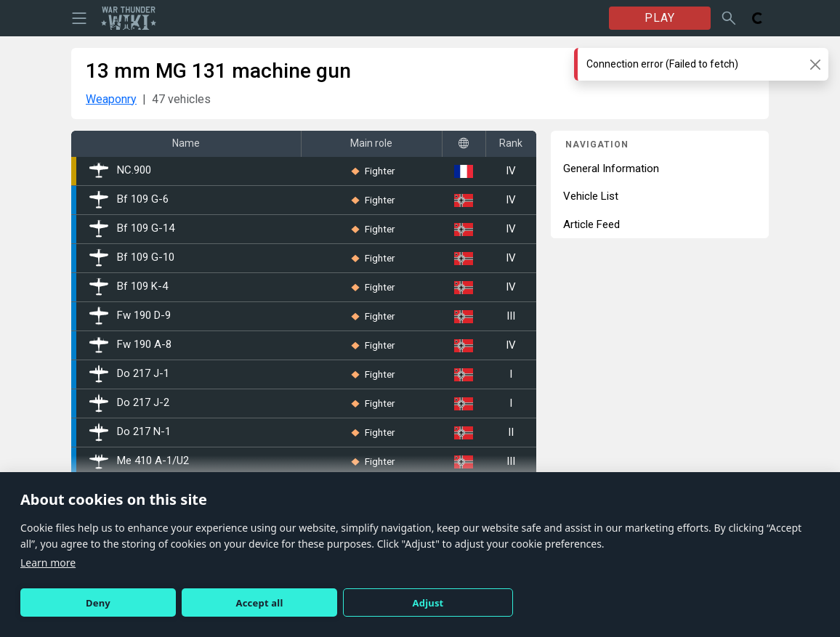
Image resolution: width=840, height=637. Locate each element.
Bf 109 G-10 (132, 258)
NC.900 (120, 171)
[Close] (815, 64)
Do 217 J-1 (129, 374)
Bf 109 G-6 (129, 200)
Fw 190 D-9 (130, 316)
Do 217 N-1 (130, 432)
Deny (98, 603)
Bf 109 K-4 (129, 287)
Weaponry (111, 99)
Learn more (48, 563)
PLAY (660, 18)
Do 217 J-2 (129, 403)
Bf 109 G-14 (132, 229)
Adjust (428, 603)
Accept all (260, 603)
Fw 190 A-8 (130, 345)
